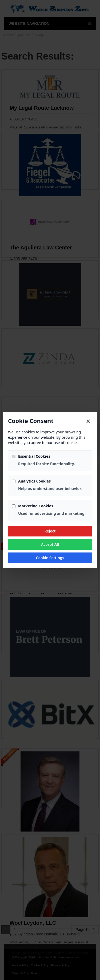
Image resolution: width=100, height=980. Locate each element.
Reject (50, 531)
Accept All (50, 544)
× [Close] (88, 421)
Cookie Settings (50, 558)
